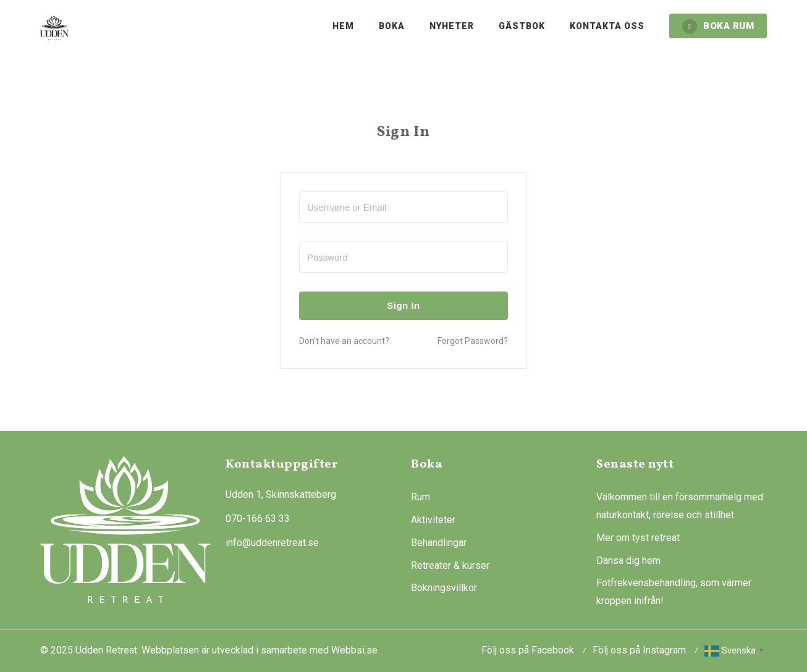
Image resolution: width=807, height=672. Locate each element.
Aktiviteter (433, 520)
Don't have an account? (344, 341)
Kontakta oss (607, 26)
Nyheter (452, 26)
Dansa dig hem (628, 561)
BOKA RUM (718, 27)
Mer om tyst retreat (638, 538)
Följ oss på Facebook (528, 650)
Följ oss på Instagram (639, 650)
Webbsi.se (354, 650)
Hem (343, 26)
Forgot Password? (473, 341)
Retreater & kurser (450, 565)
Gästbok (522, 26)
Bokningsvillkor (444, 588)
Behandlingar (439, 543)
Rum (420, 497)
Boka (392, 26)
